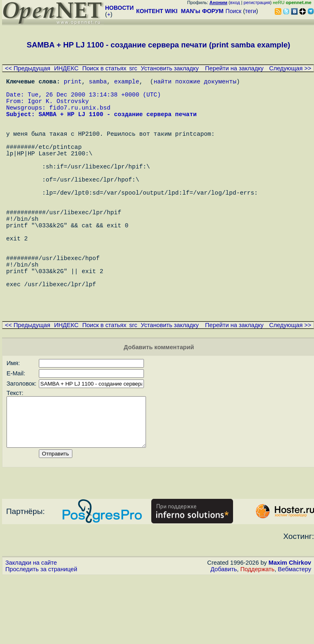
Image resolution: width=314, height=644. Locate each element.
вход (235, 2)
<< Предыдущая (28, 68)
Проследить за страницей (41, 636)
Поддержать (258, 636)
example (127, 83)
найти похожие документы (195, 83)
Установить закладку (170, 68)
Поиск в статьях (104, 68)
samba (98, 83)
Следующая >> (290, 68)
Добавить (224, 636)
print (73, 83)
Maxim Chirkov (290, 630)
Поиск (234, 11)
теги (250, 11)
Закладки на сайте (31, 630)
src (133, 68)
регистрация (257, 2)
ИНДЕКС (66, 68)
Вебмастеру (295, 636)
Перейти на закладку (234, 68)
